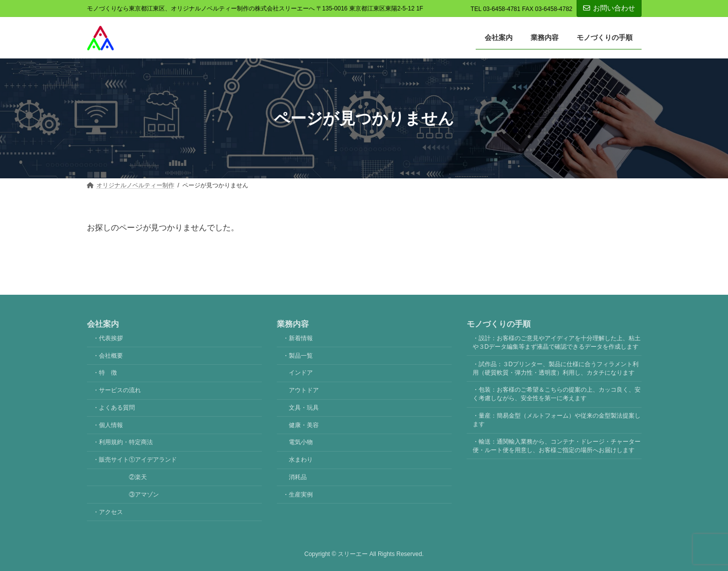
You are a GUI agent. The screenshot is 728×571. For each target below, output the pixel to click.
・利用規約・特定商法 (123, 442)
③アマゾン (126, 494)
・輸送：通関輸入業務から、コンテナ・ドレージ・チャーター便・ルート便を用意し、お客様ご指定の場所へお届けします (557, 445)
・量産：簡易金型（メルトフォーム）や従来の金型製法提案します (557, 420)
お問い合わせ (609, 8)
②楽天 (120, 477)
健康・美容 (304, 425)
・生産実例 (298, 494)
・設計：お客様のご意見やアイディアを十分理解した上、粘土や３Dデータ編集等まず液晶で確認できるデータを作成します (557, 342)
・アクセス (108, 512)
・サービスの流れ (117, 390)
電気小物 (301, 442)
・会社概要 (108, 355)
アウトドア (304, 390)
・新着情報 (298, 338)
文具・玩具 (304, 407)
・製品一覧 (298, 355)
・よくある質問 (114, 407)
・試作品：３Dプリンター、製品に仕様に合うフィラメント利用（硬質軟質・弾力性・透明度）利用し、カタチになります (556, 368)
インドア (301, 373)
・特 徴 (105, 373)
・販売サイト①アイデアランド (135, 460)
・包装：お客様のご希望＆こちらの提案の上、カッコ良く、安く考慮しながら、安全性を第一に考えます (557, 394)
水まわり (301, 460)
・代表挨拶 (108, 338)
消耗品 (298, 477)
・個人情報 (108, 425)
